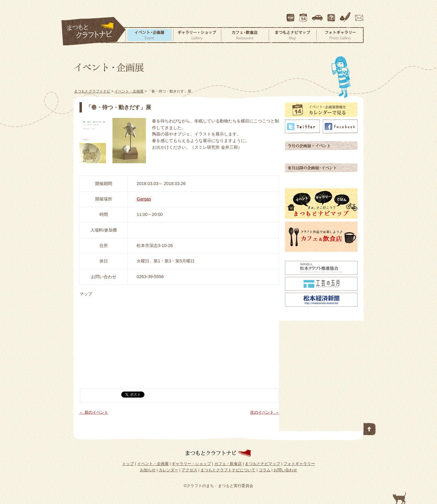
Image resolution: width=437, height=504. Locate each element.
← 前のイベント (94, 412)
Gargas (144, 199)
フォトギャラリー (340, 35)
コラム (346, 15)
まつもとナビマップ (293, 35)
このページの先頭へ (370, 428)
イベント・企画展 (149, 35)
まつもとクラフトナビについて (332, 15)
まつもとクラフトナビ (94, 31)
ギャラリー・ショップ (197, 35)
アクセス (318, 15)
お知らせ (148, 470)
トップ (128, 464)
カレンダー (304, 15)
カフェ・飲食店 (245, 35)
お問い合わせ (358, 15)
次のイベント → (265, 412)
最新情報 (291, 15)
